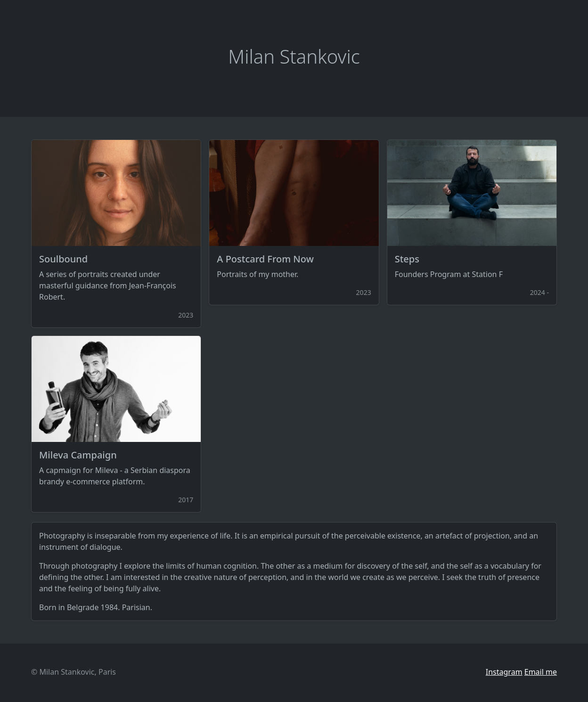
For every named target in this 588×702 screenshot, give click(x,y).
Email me (541, 672)
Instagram (504, 672)
